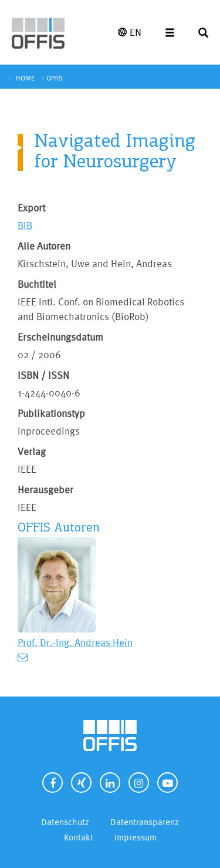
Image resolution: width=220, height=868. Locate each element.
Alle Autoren (44, 246)
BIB (25, 225)
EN (130, 32)
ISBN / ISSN (43, 375)
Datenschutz (65, 822)
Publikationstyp (51, 413)
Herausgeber (45, 489)
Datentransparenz (145, 822)
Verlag (32, 451)
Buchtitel (37, 284)
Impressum (136, 837)
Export (31, 208)
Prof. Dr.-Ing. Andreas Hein (75, 642)
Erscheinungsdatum (60, 337)
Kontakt (79, 837)
